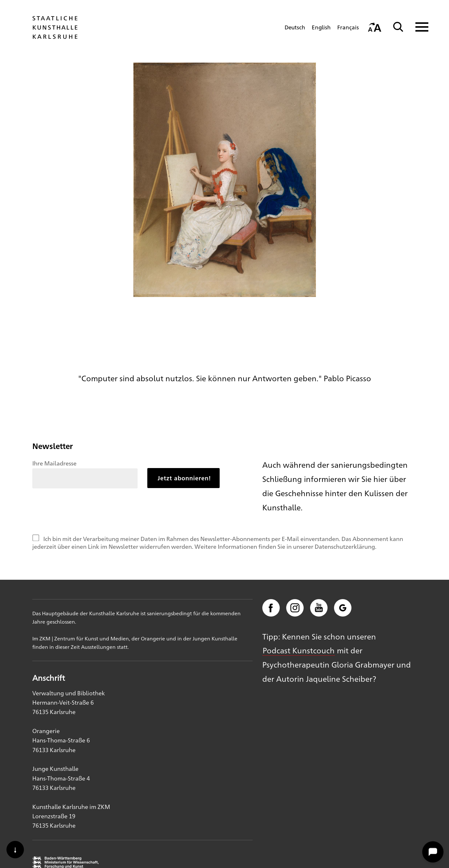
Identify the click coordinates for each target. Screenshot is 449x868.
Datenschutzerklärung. (345, 546)
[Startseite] (55, 36)
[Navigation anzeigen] (418, 27)
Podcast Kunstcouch (299, 650)
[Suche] (398, 27)
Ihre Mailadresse (54, 463)
